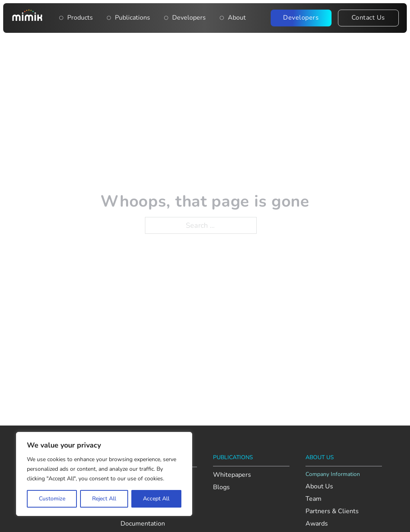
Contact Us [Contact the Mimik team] (368, 18)
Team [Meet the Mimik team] (314, 499)
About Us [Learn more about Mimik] (319, 487)
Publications (133, 18)
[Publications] (109, 18)
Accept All (156, 499)
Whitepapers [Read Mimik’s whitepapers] (232, 475)
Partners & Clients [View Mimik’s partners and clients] (332, 511)
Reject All (104, 499)
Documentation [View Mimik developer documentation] (143, 524)
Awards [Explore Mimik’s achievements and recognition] (317, 524)
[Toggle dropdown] (61, 18)
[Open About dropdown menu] (222, 18)
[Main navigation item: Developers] (166, 18)
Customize (52, 499)
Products (80, 18)
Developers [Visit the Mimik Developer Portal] (301, 18)
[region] (104, 474)
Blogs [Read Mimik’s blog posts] (221, 487)
